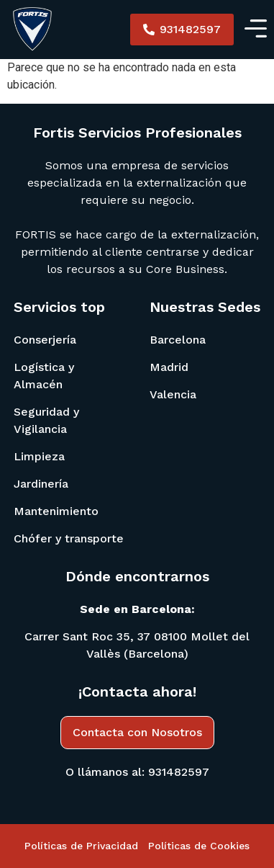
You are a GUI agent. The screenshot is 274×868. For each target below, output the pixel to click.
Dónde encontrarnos (137, 576)
